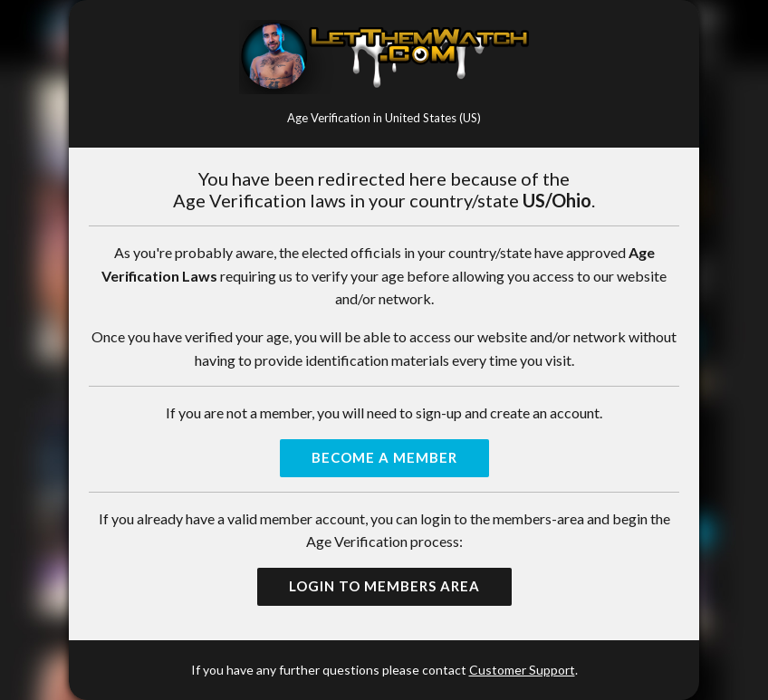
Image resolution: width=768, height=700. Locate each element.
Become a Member (384, 457)
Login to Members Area (384, 586)
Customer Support (522, 670)
